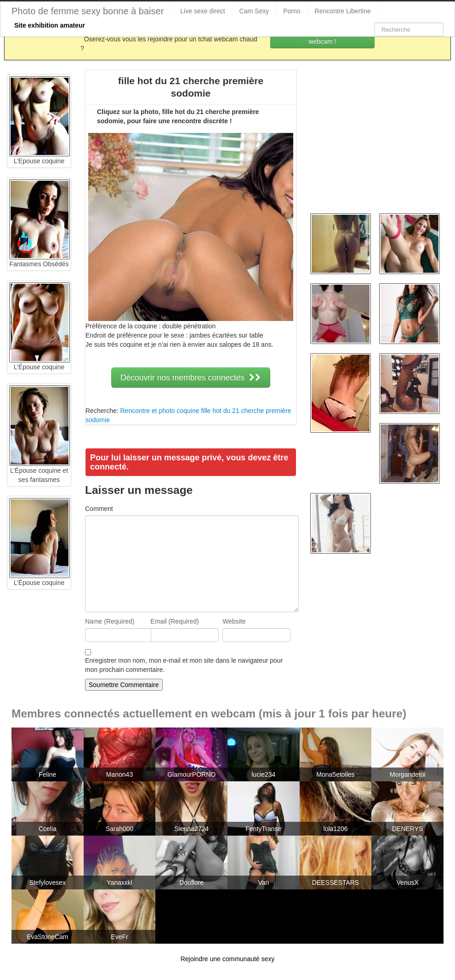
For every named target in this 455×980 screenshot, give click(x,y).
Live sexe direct (202, 11)
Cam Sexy (254, 11)
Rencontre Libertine (343, 11)
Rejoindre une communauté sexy (228, 959)
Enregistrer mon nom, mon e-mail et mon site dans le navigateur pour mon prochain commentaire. (184, 665)
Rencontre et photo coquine (159, 411)
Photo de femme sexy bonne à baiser (88, 11)
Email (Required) (175, 621)
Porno (292, 11)
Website (234, 621)
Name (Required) (110, 621)
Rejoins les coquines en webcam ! (323, 37)
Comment (99, 509)
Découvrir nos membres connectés (191, 378)
